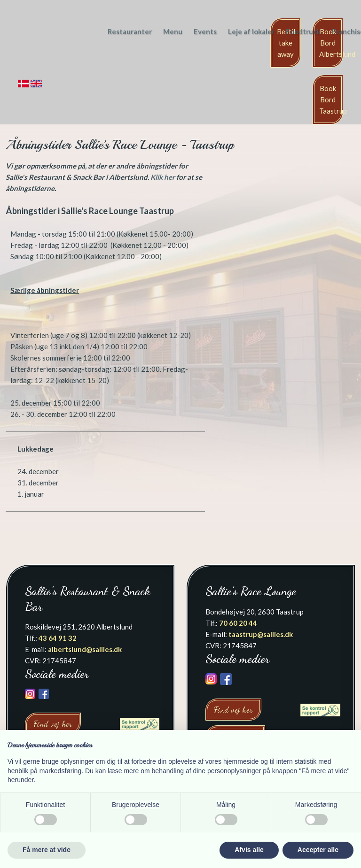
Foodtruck (303, 31)
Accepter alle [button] (318, 850)
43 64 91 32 (58, 638)
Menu (173, 31)
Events (205, 31)
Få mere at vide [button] (47, 850)
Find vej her (53, 724)
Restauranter (130, 31)
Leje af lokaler (251, 31)
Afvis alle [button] (249, 850)
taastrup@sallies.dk (261, 634)
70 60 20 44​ (238, 623)
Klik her (163, 177)
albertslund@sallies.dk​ (85, 649)
